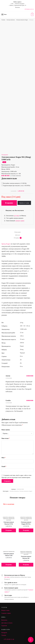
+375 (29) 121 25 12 (29, 9)
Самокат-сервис (6, 613)
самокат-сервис (20, 221)
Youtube (4, 635)
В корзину (9, 203)
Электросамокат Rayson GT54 (9, 523)
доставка (17, 216)
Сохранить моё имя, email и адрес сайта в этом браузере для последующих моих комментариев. (16, 476)
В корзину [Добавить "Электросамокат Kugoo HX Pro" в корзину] (26, 530)
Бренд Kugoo (6, 244)
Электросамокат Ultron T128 (9, 555)
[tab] (17, 232)
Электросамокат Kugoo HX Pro (26, 523)
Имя (3, 458)
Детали (17, 235)
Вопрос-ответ (5, 610)
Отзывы (18, 238)
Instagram (4, 633)
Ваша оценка (6, 430)
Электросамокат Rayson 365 (26, 557)
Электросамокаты (11, 20)
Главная (3, 20)
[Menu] (3, 15)
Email (4, 466)
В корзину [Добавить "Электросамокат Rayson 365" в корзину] (26, 565)
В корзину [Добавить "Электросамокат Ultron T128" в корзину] (9, 565)
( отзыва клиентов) (15, 176)
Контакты (4, 620)
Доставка (7, 577)
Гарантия (4, 626)
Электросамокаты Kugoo (22, 20)
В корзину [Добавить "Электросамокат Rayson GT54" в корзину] (9, 530)
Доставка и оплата (7, 623)
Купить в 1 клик (24, 203)
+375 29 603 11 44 (9, 639)
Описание (17, 232)
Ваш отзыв (6, 438)
